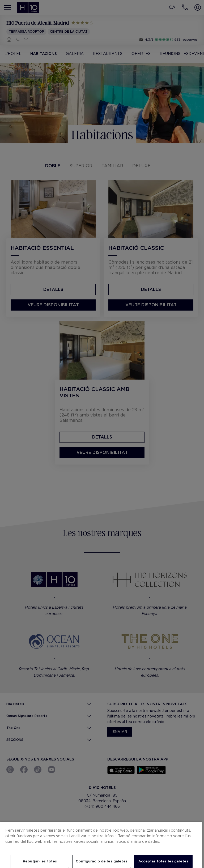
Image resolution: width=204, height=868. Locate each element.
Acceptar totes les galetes (163, 861)
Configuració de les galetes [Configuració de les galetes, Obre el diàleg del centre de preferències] (102, 861)
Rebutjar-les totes (40, 861)
